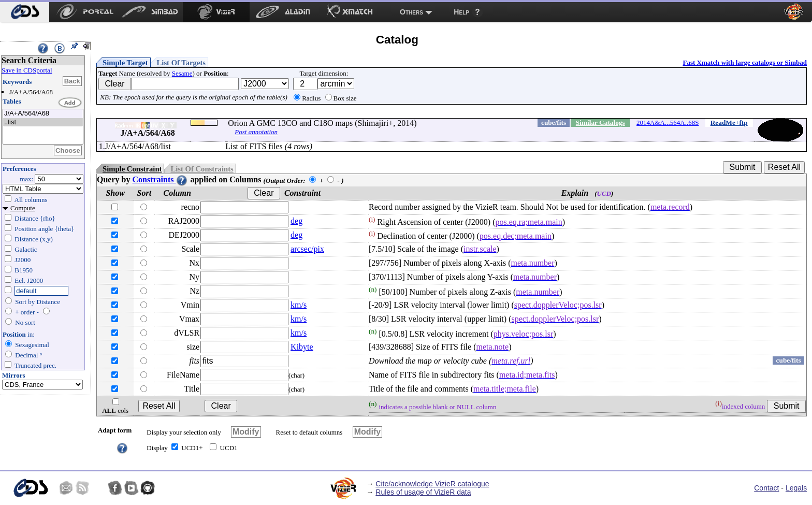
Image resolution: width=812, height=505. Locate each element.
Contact (766, 488)
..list (43, 122)
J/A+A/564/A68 (43, 114)
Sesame (182, 73)
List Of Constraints (202, 169)
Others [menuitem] (411, 12)
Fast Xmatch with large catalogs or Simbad (745, 62)
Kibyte (302, 347)
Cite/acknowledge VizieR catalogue (432, 484)
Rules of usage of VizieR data (423, 492)
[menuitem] (25, 12)
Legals (796, 488)
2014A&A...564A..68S (668, 122)
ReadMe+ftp (729, 122)
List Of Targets (181, 63)
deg (296, 221)
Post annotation (256, 132)
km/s (299, 305)
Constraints (160, 179)
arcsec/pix (307, 249)
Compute (23, 208)
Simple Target (125, 63)
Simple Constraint (132, 169)
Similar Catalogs (600, 122)
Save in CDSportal (27, 70)
